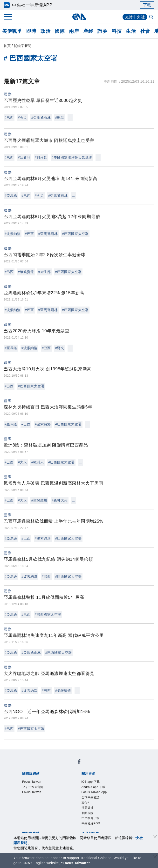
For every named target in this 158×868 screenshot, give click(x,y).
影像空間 (64, 818)
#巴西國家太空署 (75, 234)
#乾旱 (59, 118)
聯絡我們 (69, 805)
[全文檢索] (152, 17)
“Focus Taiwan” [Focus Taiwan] (75, 863)
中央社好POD (117, 786)
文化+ (34, 786)
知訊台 (125, 818)
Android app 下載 (64, 779)
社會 (145, 31)
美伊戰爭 (12, 31)
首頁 (7, 46)
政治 (45, 31)
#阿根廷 (41, 158)
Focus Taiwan (34, 766)
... (70, 118)
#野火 (59, 348)
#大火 (22, 462)
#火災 (22, 118)
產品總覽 (29, 818)
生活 (131, 31)
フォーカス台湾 (63, 766)
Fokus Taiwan (93, 766)
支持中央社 (135, 17)
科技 (117, 31)
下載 (147, 5)
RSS (42, 825)
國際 (60, 31)
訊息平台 (82, 818)
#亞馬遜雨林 (41, 118)
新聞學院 (67, 786)
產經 (88, 31)
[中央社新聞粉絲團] (21, 753)
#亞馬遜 (11, 196)
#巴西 (9, 118)
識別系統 (47, 799)
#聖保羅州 (39, 500)
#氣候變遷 (26, 272)
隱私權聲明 (49, 805)
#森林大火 (60, 500)
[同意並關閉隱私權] (155, 837)
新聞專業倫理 (113, 799)
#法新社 (24, 158)
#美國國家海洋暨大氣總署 (72, 158)
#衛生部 (45, 272)
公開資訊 (64, 799)
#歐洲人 (38, 462)
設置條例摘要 (87, 799)
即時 (31, 31)
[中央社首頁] (79, 17)
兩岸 (74, 31)
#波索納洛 (13, 234)
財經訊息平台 (105, 818)
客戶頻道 (47, 818)
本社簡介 (29, 799)
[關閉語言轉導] (155, 857)
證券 (102, 31)
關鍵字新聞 (23, 46)
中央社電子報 (89, 786)
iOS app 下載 (33, 779)
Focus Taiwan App (100, 779)
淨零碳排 (49, 786)
